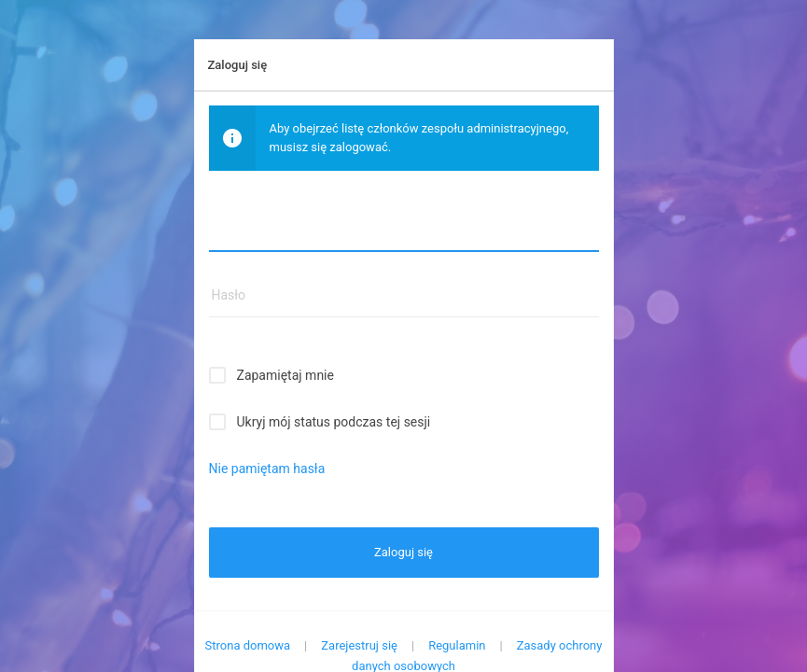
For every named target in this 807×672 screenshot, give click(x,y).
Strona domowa (248, 645)
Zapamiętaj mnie (285, 375)
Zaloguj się (403, 552)
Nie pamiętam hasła (267, 469)
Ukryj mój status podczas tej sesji (334, 422)
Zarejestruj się (359, 645)
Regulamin (457, 645)
